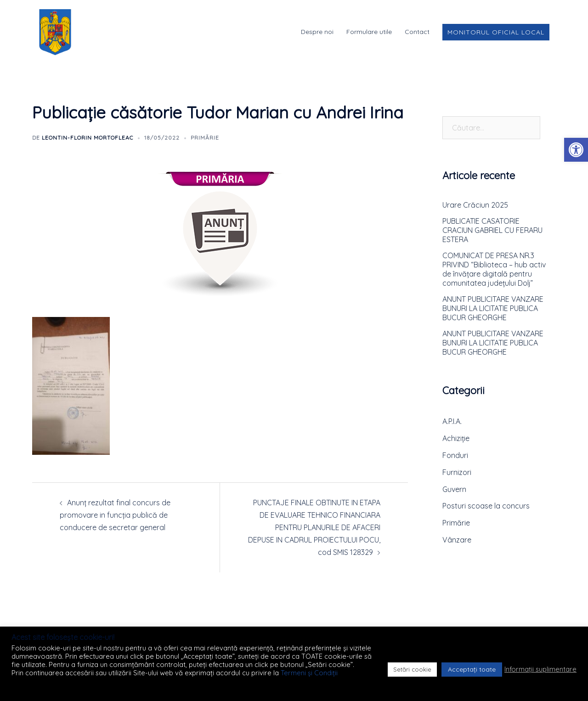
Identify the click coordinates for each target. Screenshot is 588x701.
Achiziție (456, 438)
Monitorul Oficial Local (496, 32)
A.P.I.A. (452, 421)
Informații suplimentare (540, 669)
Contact (417, 32)
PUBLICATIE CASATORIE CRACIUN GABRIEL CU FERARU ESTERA (492, 230)
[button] (576, 150)
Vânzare (457, 540)
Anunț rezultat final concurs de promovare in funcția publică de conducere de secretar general (115, 515)
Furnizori (457, 472)
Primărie (205, 138)
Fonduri (455, 455)
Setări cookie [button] (412, 669)
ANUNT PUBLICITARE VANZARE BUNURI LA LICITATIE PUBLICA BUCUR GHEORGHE (493, 308)
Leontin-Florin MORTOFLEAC (88, 138)
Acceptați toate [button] (472, 669)
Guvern (454, 489)
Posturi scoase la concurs (486, 506)
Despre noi (317, 32)
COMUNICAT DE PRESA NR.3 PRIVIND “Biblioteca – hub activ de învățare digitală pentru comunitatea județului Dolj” (494, 269)
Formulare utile (369, 32)
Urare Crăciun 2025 (475, 205)
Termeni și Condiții (309, 673)
